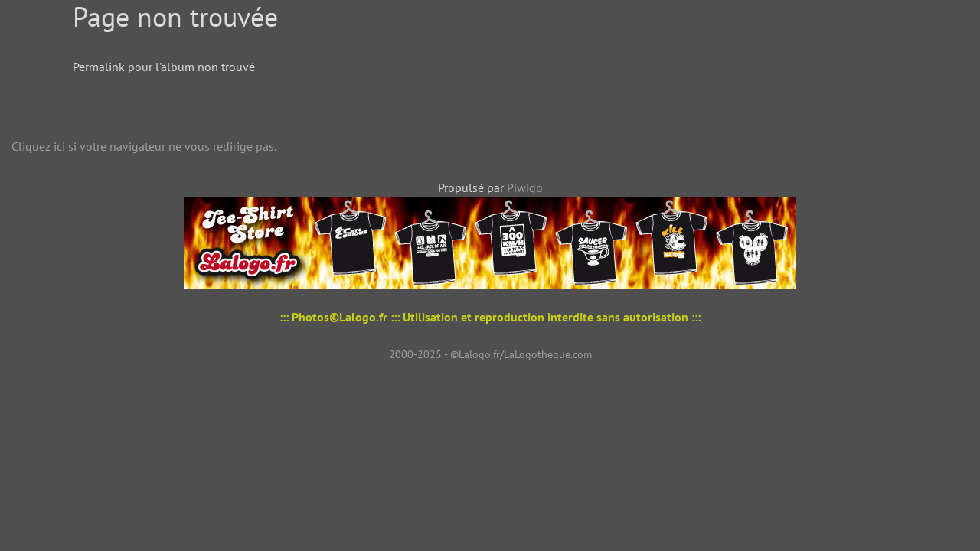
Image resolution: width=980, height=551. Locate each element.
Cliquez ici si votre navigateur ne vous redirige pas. (144, 146)
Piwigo (525, 187)
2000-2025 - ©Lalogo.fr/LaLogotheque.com (490, 354)
